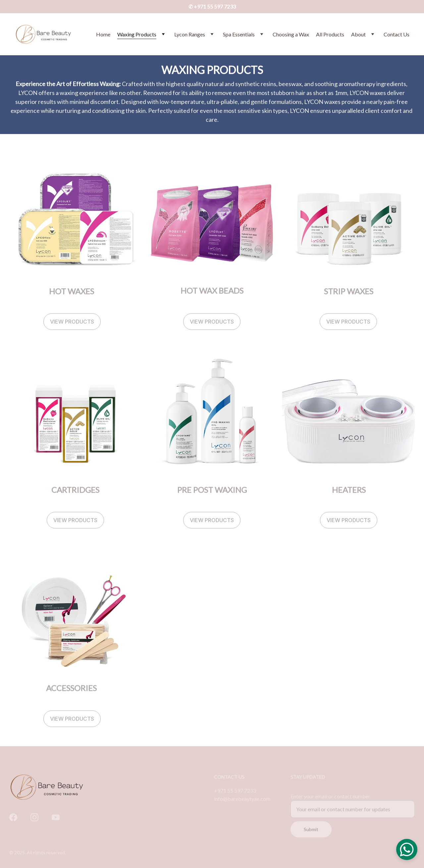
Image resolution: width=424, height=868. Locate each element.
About (358, 34)
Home (103, 34)
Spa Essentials (239, 34)
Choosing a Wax (291, 34)
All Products (330, 34)
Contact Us (397, 34)
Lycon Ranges (190, 34)
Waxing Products (137, 34)
